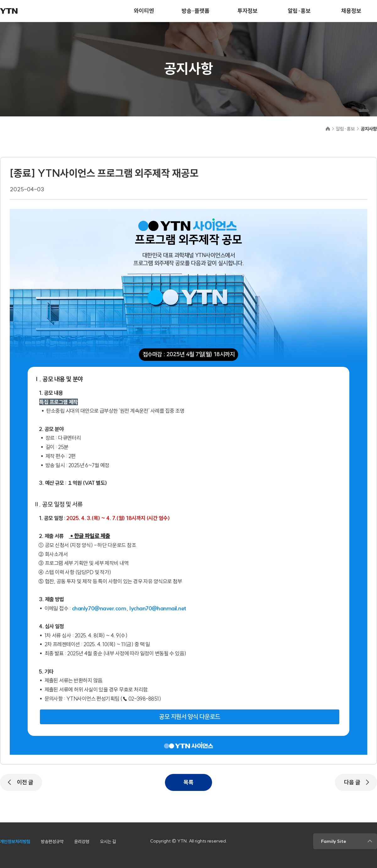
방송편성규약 (52, 842)
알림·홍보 (299, 11)
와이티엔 (144, 11)
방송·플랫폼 (196, 11)
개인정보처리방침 (15, 842)
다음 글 (352, 782)
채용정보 (351, 11)
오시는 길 (108, 842)
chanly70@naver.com (99, 608)
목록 (188, 782)
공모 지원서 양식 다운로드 (189, 717)
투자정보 (248, 11)
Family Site (334, 841)
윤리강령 (82, 842)
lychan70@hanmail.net (158, 608)
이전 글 (25, 782)
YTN (9, 11)
